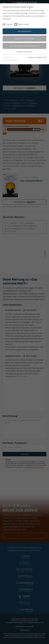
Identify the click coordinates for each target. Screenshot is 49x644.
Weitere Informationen (25, 52)
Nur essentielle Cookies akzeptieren (24, 46)
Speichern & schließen (25, 38)
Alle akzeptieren (25, 31)
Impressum (32, 57)
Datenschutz (42, 57)
